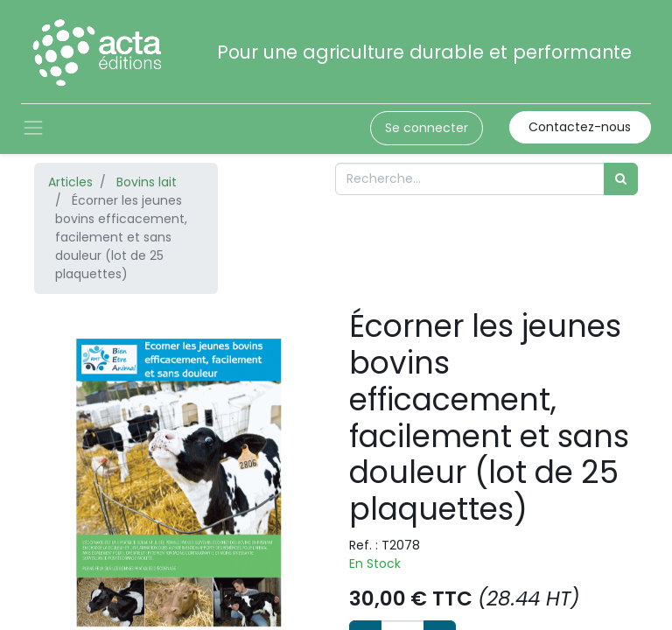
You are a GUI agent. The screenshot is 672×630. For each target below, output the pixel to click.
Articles (70, 182)
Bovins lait (147, 182)
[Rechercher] (621, 179)
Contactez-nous (580, 127)
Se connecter (427, 128)
